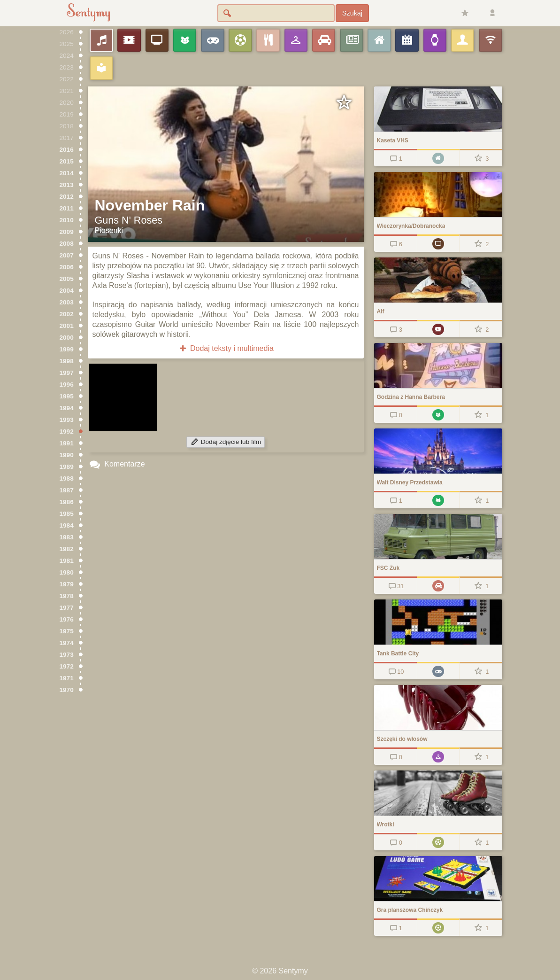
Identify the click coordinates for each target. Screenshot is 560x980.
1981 (67, 561)
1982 (67, 549)
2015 (67, 161)
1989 (67, 467)
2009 (67, 232)
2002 (67, 314)
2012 (67, 197)
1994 (67, 408)
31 (395, 586)
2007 (67, 255)
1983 (67, 537)
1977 (67, 608)
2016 (67, 150)
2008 (67, 244)
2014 (67, 173)
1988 (67, 478)
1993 (67, 420)
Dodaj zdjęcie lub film (226, 442)
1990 (67, 455)
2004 (67, 291)
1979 (67, 584)
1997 (67, 373)
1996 (67, 385)
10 (395, 672)
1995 (67, 396)
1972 (67, 666)
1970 (67, 690)
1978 (67, 596)
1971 (67, 678)
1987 (67, 490)
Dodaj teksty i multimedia (226, 348)
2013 (67, 185)
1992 (67, 432)
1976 (67, 619)
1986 (67, 502)
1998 (67, 361)
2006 (67, 267)
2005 (67, 279)
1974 (67, 643)
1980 (67, 572)
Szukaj (352, 13)
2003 (67, 302)
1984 (67, 525)
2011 (67, 208)
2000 (67, 338)
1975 (67, 631)
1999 (67, 349)
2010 (67, 220)
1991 (67, 443)
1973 (67, 655)
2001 (67, 326)
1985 (67, 514)
